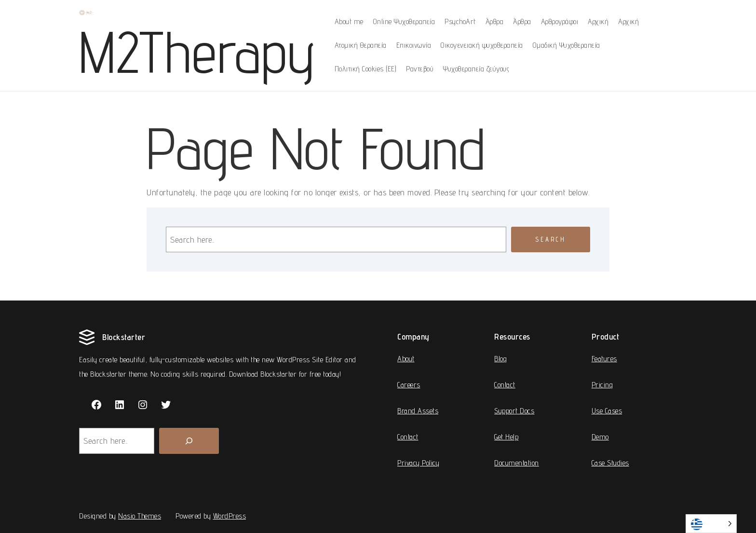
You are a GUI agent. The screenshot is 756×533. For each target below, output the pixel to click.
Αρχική (598, 21)
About (406, 359)
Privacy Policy (418, 463)
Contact (408, 437)
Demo (600, 437)
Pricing (602, 385)
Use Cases (607, 411)
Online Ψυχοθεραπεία (404, 21)
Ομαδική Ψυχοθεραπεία (567, 45)
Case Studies (610, 463)
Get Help (506, 437)
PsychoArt (460, 21)
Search (551, 239)
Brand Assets (418, 411)
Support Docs (514, 411)
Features (604, 359)
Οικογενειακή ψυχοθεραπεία (482, 45)
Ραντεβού (420, 69)
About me (349, 21)
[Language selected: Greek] (711, 524)
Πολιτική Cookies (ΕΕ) (366, 69)
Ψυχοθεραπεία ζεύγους (476, 69)
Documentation (517, 463)
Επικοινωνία (414, 45)
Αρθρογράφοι (560, 21)
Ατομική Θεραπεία (361, 45)
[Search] (189, 441)
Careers (409, 385)
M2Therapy (197, 52)
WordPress (230, 516)
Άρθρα (495, 21)
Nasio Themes (140, 516)
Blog (500, 359)
